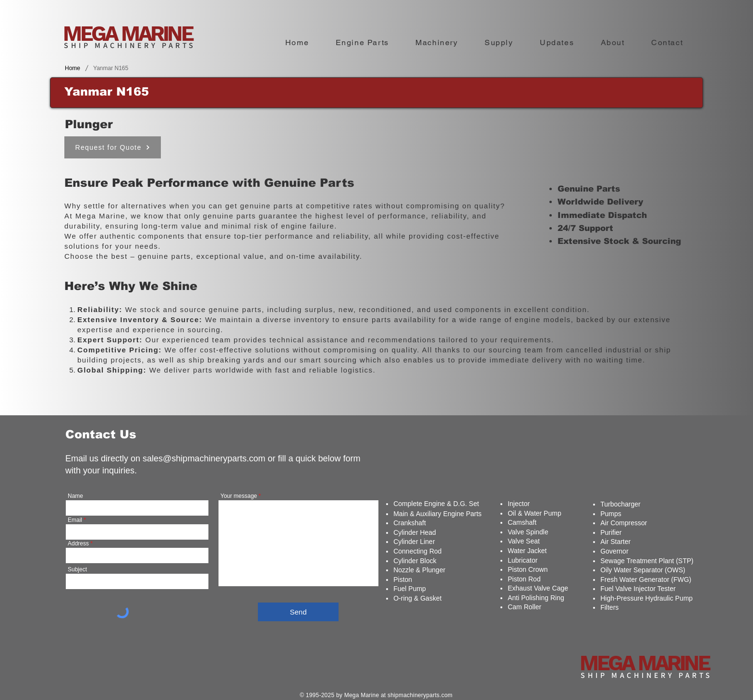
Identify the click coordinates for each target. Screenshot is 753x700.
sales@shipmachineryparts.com (204, 459)
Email (75, 520)
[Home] (73, 68)
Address (78, 543)
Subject (77, 569)
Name (75, 496)
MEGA (92, 34)
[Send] (298, 612)
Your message (239, 496)
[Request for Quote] (113, 147)
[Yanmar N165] (111, 68)
